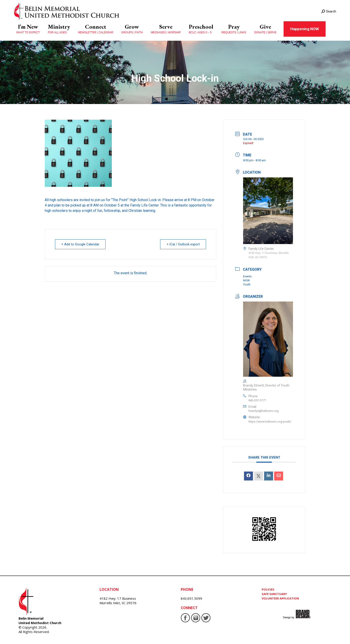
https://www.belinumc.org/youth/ (270, 422)
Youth (247, 284)
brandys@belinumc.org (264, 411)
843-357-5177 (257, 400)
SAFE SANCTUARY (274, 594)
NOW (246, 280)
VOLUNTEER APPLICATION (280, 598)
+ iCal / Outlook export (183, 244)
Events (247, 276)
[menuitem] (28, 29)
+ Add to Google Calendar (81, 244)
